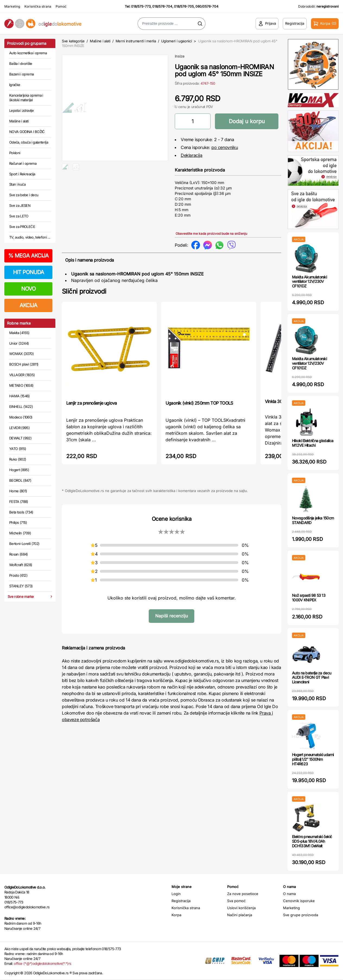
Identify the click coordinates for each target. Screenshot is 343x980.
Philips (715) (18, 522)
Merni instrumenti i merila (136, 41)
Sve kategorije (73, 41)
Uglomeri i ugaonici (177, 41)
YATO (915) (18, 449)
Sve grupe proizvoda (301, 915)
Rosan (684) (19, 554)
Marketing (12, 6)
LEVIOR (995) (19, 428)
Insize (180, 56)
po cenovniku (225, 147)
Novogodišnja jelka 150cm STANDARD (313, 520)
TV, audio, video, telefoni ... (30, 237)
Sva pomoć (236, 901)
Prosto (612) (18, 575)
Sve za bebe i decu (24, 195)
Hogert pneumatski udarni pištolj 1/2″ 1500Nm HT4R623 (313, 759)
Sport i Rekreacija (22, 174)
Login (176, 894)
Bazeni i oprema (21, 74)
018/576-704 (162, 6)
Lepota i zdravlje (21, 110)
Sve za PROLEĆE (22, 227)
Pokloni (15, 153)
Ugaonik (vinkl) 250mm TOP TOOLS (199, 403)
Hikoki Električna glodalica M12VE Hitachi (313, 443)
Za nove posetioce (243, 894)
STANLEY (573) (21, 586)
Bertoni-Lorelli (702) (24, 544)
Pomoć (61, 6)
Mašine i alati (19, 121)
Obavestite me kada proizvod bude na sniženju (211, 234)
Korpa (176, 915)
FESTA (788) (19, 502)
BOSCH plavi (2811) (24, 364)
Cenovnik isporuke (299, 901)
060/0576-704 (207, 6)
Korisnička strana (38, 6)
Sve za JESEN (20, 205)
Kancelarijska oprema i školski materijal (26, 98)
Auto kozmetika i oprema (28, 53)
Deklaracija (192, 155)
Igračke (15, 85)
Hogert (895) (19, 470)
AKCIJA (28, 305)
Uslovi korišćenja (241, 908)
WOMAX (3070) (21, 354)
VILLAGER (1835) (22, 375)
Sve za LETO (19, 216)
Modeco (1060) (21, 417)
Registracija (181, 901)
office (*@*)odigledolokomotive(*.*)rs (42, 963)
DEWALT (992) (20, 438)
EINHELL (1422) (21, 407)
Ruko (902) (18, 459)
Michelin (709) (20, 533)
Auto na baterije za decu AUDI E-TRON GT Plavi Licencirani (312, 678)
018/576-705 (184, 6)
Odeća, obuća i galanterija (29, 142)
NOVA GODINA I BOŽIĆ (27, 132)
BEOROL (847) (20, 480)
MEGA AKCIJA (28, 256)
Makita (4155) (19, 333)
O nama (289, 894)
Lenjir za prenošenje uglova (91, 403)
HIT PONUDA (28, 272)
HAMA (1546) (20, 396)
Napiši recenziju (171, 616)
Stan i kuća (17, 184)
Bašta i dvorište (21, 64)
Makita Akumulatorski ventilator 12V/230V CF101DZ (309, 282)
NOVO (28, 289)
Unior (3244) (19, 343)
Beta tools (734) (21, 512)
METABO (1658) (21, 385)
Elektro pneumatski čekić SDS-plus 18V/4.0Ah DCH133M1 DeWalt (312, 841)
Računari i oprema (23, 163)
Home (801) (18, 491)
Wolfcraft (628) (21, 565)
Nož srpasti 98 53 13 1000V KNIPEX (309, 598)
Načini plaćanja (240, 915)
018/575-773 (141, 6)
